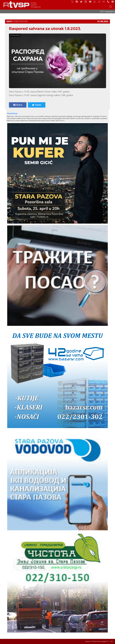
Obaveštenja (12, 113)
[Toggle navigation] (111, 7)
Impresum (88, 641)
